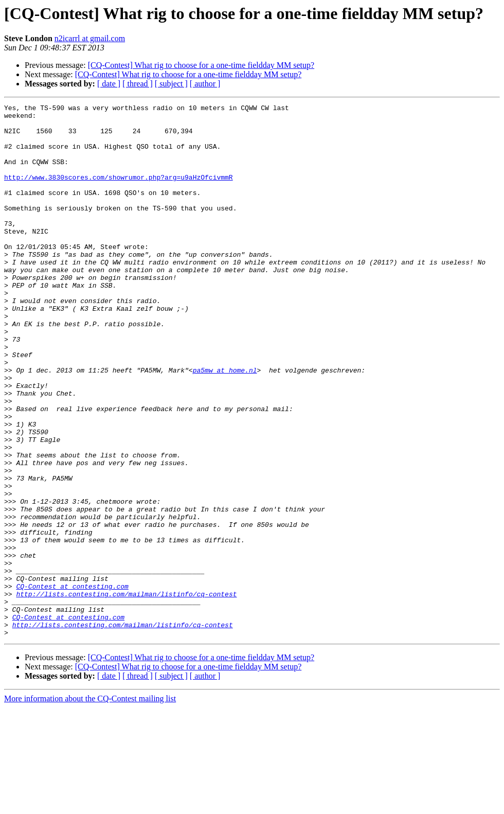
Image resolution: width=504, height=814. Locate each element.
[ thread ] (138, 84)
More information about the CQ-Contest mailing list (90, 805)
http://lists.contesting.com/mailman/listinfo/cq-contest (126, 693)
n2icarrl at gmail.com (90, 38)
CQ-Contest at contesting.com (72, 683)
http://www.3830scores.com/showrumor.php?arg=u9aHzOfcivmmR (119, 192)
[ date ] (109, 84)
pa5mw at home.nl (225, 424)
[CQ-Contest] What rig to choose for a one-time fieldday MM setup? (201, 65)
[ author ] (205, 84)
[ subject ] (171, 84)
